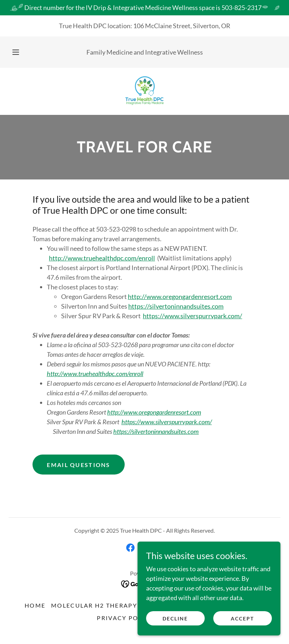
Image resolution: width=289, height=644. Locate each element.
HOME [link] (35, 605)
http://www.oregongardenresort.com (180, 296)
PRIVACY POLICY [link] (125, 618)
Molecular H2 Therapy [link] (94, 605)
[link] (144, 91)
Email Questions (78, 465)
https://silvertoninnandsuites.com (176, 306)
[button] (21, 52)
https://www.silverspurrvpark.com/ (193, 316)
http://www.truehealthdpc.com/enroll (102, 258)
